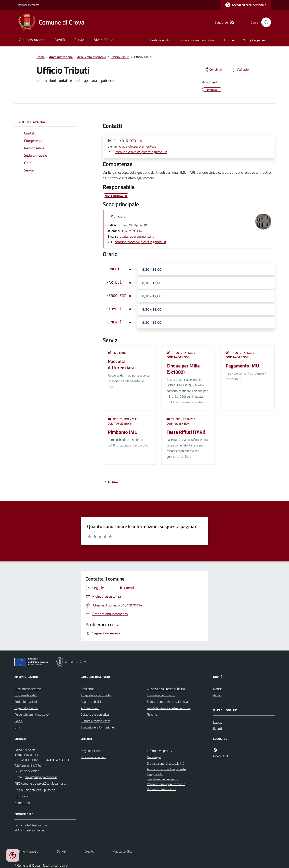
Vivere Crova (104, 40)
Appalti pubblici (91, 702)
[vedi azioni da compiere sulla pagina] (241, 69)
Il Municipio (117, 216)
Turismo (229, 40)
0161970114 (132, 141)
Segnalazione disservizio (163, 779)
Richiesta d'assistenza (162, 789)
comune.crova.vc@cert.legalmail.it (141, 152)
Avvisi (217, 695)
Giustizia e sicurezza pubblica (166, 689)
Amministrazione (32, 40)
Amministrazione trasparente (166, 769)
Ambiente (117, 353)
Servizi (79, 40)
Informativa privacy (160, 751)
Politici (19, 721)
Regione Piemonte (29, 5)
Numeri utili (22, 803)
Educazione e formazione (97, 727)
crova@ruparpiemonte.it (138, 146)
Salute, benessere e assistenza (167, 702)
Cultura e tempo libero (95, 721)
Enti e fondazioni (26, 702)
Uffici (18, 727)
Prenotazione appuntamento (166, 784)
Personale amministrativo (32, 714)
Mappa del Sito (123, 851)
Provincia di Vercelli (93, 757)
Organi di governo (26, 708)
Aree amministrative (28, 689)
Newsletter (221, 756)
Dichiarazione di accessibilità (166, 763)
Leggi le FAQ (155, 774)
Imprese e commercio (161, 695)
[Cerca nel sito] (265, 22)
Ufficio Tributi (120, 57)
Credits (89, 851)
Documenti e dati (26, 695)
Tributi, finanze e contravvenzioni (181, 355)
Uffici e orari (22, 796)
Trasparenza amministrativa (196, 40)
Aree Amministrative (92, 57)
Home (41, 57)
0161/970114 (132, 231)
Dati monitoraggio (26, 851)
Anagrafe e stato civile (96, 695)
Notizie (218, 689)
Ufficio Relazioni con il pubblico (35, 790)
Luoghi (218, 722)
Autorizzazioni (90, 708)
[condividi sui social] (212, 69)
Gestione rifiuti (159, 40)
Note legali (154, 757)
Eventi (217, 728)
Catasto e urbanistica (95, 714)
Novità (60, 40)
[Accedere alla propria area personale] (246, 5)
